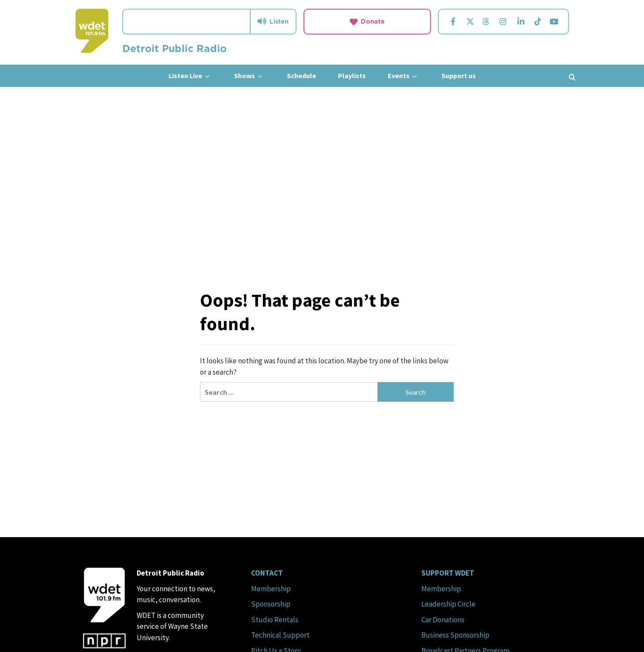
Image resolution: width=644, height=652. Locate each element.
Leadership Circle (448, 604)
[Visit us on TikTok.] (538, 22)
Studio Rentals (275, 620)
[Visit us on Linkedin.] (521, 22)
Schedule (301, 76)
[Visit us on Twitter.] (470, 22)
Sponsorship (271, 604)
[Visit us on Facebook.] (453, 22)
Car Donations (443, 620)
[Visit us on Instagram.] (503, 22)
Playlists (352, 76)
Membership (271, 589)
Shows (250, 76)
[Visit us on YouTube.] (554, 22)
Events (404, 76)
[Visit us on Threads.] (486, 22)
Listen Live (190, 76)
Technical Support (280, 635)
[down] (207, 76)
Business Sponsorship (455, 635)
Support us (459, 76)
